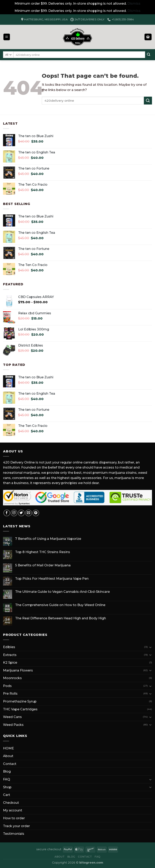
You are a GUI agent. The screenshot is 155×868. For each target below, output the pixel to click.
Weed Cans (12, 717)
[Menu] (7, 37)
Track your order (16, 826)
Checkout (11, 803)
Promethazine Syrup (20, 701)
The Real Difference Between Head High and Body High (61, 618)
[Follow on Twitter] (21, 513)
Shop (7, 787)
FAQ (7, 779)
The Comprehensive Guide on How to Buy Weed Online (60, 605)
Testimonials (14, 834)
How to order (14, 818)
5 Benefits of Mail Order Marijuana (43, 565)
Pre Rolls (10, 694)
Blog (7, 771)
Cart (7, 795)
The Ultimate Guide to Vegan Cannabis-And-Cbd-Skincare (62, 592)
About (8, 756)
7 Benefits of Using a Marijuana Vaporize (48, 539)
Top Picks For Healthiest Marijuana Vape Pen (52, 579)
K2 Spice (10, 663)
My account (13, 810)
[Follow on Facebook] (7, 513)
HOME (8, 748)
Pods (7, 686)
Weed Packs (13, 725)
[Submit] (149, 55)
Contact (10, 764)
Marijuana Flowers (18, 670)
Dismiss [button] (134, 4)
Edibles (9, 647)
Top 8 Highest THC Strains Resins (43, 552)
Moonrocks (12, 678)
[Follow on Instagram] (14, 513)
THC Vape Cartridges (20, 709)
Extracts (10, 655)
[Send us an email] (29, 513)
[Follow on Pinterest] (36, 513)
